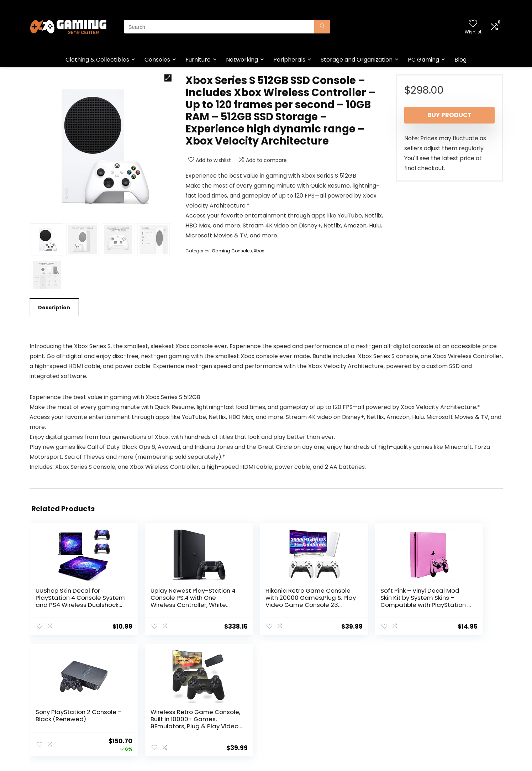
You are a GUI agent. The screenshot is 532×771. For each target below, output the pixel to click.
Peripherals (289, 60)
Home (200, 701)
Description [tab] (54, 308)
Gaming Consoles (232, 251)
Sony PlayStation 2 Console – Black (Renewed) (382, 598)
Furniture (198, 60)
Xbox (259, 251)
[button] (168, 78)
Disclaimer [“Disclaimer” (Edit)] (282, 721)
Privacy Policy (286, 701)
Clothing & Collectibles (97, 60)
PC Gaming (423, 60)
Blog (460, 60)
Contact (203, 721)
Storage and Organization (357, 60)
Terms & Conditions (294, 711)
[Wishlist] (473, 24)
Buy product (449, 115)
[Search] (322, 27)
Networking (242, 60)
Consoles (157, 60)
